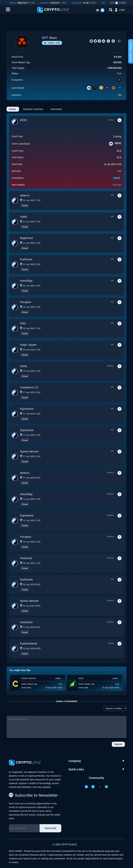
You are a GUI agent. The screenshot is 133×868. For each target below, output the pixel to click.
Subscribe (50, 828)
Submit (118, 744)
